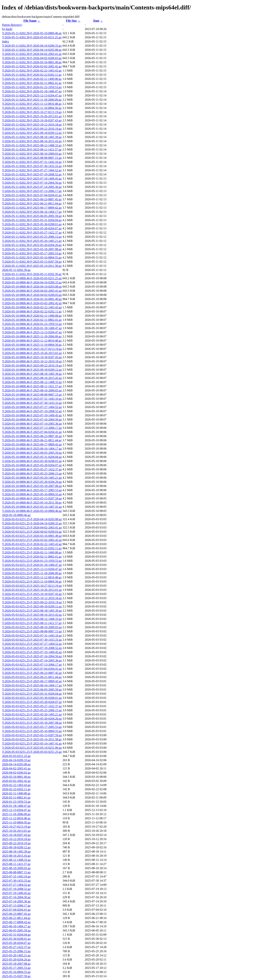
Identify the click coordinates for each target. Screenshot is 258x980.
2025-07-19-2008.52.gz (16, 889)
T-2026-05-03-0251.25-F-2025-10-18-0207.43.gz (32, 594)
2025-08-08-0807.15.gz (16, 872)
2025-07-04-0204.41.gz (16, 910)
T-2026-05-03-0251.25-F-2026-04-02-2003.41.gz (32, 527)
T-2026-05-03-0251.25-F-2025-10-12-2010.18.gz (32, 598)
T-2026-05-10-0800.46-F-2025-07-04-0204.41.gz (32, 432)
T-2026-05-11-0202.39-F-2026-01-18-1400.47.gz (32, 91)
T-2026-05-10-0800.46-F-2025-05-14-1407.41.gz (32, 507)
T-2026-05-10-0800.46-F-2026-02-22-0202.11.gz (32, 311)
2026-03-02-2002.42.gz (16, 781)
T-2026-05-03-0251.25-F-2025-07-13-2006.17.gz (32, 665)
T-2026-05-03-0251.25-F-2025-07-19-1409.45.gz (32, 652)
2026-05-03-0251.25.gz (16, 756)
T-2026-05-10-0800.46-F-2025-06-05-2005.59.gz (32, 453)
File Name (30, 21)
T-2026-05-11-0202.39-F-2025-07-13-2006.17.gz (32, 191)
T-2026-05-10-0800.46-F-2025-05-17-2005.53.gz (32, 490)
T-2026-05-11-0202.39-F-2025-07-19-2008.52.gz (32, 174)
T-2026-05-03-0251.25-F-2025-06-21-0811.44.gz (32, 677)
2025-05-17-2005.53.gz (16, 968)
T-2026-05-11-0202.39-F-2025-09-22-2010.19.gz (32, 129)
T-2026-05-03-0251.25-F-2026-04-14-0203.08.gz (32, 519)
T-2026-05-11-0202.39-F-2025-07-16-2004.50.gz (32, 183)
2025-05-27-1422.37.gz (16, 947)
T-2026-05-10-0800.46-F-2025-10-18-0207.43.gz (32, 357)
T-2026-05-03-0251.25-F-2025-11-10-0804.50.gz (32, 581)
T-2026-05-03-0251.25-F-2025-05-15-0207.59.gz (32, 735)
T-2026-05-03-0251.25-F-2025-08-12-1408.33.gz (32, 619)
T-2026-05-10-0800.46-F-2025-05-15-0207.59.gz (32, 498)
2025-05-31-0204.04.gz (16, 935)
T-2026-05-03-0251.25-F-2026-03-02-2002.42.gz (32, 540)
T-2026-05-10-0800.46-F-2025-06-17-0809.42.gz (32, 444)
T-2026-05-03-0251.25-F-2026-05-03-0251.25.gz (32, 752)
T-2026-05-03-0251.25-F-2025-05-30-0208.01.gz (32, 698)
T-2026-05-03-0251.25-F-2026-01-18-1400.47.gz (32, 565)
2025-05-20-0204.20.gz (16, 960)
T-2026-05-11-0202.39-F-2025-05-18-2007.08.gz (32, 249)
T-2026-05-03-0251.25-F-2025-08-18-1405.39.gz (32, 611)
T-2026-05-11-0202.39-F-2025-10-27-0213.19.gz (32, 112)
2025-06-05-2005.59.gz (16, 930)
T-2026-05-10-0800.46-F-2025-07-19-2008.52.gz (32, 411)
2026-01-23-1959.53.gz (16, 802)
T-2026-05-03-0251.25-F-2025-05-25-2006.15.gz (32, 710)
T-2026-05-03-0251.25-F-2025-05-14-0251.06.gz (32, 748)
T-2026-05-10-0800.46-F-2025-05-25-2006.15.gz (32, 473)
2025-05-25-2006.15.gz (16, 951)
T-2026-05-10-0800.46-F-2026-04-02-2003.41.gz (32, 291)
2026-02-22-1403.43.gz (16, 785)
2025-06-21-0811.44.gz (16, 918)
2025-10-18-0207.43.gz (16, 835)
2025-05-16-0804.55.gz (16, 972)
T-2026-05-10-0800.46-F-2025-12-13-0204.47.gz (32, 332)
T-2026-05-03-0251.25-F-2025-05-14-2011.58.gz (32, 739)
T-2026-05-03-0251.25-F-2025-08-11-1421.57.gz (32, 623)
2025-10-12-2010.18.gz (16, 839)
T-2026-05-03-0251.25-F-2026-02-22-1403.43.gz (32, 544)
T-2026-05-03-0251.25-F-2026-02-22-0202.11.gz (32, 548)
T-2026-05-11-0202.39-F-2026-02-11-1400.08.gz (32, 79)
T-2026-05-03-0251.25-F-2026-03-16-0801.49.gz (32, 536)
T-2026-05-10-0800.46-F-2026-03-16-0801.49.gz (32, 299)
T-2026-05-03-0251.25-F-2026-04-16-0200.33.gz (32, 523)
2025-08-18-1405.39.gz (16, 852)
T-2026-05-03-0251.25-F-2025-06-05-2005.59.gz (32, 689)
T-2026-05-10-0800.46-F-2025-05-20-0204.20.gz (32, 482)
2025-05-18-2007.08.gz (16, 964)
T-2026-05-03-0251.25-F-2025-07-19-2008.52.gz (32, 648)
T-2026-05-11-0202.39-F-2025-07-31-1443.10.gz (32, 162)
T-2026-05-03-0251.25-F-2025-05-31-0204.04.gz (32, 694)
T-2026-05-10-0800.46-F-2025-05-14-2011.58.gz (32, 503)
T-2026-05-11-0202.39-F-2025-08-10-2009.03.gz (32, 154)
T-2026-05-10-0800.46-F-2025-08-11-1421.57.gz (32, 386)
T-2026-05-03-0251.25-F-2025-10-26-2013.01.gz (32, 590)
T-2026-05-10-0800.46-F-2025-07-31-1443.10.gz (32, 399)
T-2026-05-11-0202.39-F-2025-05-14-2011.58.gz (32, 266)
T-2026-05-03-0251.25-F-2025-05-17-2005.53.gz (32, 727)
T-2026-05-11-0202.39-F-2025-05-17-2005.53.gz (32, 253)
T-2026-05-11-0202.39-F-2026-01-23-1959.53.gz (32, 87)
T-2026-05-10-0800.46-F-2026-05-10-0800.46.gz (32, 511)
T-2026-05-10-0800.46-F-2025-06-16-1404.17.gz (32, 449)
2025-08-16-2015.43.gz (16, 856)
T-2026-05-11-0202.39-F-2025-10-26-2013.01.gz (32, 116)
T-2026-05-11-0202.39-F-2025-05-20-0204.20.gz (32, 245)
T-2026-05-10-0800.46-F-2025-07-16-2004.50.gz (32, 419)
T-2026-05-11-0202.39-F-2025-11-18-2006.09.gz (32, 100)
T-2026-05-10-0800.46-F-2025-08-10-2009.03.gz (32, 390)
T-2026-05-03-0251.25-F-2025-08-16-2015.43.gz (32, 615)
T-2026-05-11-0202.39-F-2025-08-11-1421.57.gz (32, 149)
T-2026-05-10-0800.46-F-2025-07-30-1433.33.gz (32, 403)
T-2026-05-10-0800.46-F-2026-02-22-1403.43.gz (32, 307)
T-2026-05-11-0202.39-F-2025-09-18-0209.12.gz (32, 133)
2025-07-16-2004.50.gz (16, 897)
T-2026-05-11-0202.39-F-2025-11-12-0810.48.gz (32, 104)
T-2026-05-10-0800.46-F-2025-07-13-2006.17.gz (32, 428)
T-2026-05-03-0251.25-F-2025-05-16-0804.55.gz (32, 731)
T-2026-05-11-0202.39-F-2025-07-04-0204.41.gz (32, 195)
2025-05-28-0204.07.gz (16, 943)
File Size (71, 21)
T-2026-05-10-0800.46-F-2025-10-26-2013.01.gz (32, 353)
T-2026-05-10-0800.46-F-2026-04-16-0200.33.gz (32, 282)
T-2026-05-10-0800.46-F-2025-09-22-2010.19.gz (32, 365)
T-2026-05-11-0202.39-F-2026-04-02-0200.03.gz (32, 58)
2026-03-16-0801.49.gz (16, 777)
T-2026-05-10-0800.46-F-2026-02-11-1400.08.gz (32, 316)
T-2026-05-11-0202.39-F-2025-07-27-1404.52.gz (32, 170)
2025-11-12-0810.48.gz (16, 818)
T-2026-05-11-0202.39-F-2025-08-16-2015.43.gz (32, 141)
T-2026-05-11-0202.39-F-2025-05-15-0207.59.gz (32, 262)
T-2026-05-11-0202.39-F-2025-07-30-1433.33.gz (32, 166)
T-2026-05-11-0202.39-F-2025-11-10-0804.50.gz (32, 108)
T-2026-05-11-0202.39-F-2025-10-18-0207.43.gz (32, 120)
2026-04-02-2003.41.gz (16, 768)
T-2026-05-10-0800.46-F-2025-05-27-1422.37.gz (32, 469)
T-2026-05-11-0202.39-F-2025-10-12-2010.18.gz (32, 125)
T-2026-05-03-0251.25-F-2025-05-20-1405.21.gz (32, 714)
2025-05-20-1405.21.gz (16, 955)
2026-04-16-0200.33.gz (16, 760)
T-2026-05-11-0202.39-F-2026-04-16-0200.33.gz (32, 46)
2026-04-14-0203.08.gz (16, 764)
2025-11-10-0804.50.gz (16, 822)
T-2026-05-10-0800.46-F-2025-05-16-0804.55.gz (32, 494)
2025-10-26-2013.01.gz (16, 831)
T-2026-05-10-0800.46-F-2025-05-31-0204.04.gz (32, 457)
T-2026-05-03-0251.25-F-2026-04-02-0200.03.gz (32, 532)
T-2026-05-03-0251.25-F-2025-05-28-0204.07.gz (32, 702)
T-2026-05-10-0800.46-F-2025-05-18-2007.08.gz (32, 486)
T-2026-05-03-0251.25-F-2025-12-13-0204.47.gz (32, 569)
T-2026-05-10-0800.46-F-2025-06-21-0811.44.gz (32, 440)
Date (96, 21)
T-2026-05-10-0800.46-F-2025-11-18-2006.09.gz (32, 336)
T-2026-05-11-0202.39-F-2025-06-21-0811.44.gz (32, 203)
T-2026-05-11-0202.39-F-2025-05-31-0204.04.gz (32, 220)
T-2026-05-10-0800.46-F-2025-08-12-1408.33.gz (32, 382)
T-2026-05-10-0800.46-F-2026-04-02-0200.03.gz (32, 295)
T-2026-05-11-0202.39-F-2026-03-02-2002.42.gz (32, 66)
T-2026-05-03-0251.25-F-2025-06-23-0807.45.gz (32, 673)
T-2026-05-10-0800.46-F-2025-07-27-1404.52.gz (32, 407)
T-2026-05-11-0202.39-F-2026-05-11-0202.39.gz (32, 274)
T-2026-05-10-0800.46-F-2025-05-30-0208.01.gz (32, 461)
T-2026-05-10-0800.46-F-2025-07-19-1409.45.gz (32, 415)
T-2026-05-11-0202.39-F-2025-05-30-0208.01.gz (32, 224)
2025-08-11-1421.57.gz (16, 864)
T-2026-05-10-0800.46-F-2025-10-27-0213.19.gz (32, 349)
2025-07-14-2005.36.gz (16, 901)
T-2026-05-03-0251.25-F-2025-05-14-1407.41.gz (32, 743)
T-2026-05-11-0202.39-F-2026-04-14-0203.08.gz (32, 50)
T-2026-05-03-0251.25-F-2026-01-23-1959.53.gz (32, 561)
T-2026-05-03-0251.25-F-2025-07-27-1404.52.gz (32, 644)
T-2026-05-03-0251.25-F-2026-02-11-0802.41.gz (32, 557)
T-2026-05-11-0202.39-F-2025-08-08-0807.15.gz (32, 158)
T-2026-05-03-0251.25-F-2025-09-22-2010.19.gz (32, 602)
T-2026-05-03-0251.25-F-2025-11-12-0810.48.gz (32, 577)
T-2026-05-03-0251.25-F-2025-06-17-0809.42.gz (32, 681)
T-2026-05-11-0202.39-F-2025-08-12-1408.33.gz (32, 145)
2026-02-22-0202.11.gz (16, 789)
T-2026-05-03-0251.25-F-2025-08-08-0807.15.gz (32, 631)
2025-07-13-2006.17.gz (16, 906)
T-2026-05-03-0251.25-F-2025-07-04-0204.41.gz (32, 669)
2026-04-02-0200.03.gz (16, 773)
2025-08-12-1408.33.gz (16, 860)
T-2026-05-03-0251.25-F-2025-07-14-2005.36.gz (32, 660)
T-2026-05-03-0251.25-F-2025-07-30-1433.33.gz (32, 640)
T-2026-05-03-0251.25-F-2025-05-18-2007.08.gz (32, 723)
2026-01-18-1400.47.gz (16, 806)
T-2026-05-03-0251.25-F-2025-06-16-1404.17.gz (32, 685)
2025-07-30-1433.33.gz (16, 881)
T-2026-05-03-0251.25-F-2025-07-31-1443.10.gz (32, 635)
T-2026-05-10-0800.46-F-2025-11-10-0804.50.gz (32, 345)
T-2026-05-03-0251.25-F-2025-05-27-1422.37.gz (32, 706)
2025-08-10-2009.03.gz (16, 868)
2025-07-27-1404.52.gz (16, 885)
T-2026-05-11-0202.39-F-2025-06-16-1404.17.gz (32, 212)
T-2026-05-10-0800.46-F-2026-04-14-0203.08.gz (32, 287)
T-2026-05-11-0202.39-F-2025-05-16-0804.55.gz (32, 257)
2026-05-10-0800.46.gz (16, 515)
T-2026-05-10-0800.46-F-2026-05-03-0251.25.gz (32, 278)
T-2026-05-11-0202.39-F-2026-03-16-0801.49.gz (32, 62)
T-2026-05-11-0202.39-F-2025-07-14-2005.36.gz (32, 187)
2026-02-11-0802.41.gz (16, 798)
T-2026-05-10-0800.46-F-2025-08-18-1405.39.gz (32, 374)
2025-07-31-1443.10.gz (16, 876)
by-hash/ (7, 29)
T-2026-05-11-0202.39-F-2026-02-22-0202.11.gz (32, 75)
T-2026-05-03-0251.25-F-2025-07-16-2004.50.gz (32, 656)
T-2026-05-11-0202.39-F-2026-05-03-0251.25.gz (32, 37)
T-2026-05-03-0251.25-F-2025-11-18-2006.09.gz (32, 573)
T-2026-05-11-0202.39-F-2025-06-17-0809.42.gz (32, 208)
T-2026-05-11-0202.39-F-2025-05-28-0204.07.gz (32, 228)
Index (5, 41)
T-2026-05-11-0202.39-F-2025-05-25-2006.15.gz (32, 237)
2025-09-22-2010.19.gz (16, 843)
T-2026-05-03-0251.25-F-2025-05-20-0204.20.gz (32, 719)
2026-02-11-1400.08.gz (16, 793)
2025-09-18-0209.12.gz (16, 847)
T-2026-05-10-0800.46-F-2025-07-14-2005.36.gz (32, 424)
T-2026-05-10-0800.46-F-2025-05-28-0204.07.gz (32, 465)
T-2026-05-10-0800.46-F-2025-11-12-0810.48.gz (32, 341)
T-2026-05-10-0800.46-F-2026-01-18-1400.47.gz (32, 328)
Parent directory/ (12, 25)
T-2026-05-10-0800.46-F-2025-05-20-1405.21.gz (32, 478)
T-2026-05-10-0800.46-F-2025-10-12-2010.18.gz (32, 361)
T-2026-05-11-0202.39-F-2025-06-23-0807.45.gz (32, 199)
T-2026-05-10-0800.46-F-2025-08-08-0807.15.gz (32, 395)
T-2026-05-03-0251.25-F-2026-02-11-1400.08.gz (32, 552)
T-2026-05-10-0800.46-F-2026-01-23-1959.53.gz (32, 324)
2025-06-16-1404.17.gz (16, 926)
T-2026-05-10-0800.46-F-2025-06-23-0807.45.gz (32, 436)
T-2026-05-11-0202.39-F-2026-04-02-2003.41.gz (32, 54)
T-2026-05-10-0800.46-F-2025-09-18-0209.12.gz (32, 370)
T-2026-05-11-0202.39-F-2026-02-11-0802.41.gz (32, 83)
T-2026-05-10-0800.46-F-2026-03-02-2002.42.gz (32, 303)
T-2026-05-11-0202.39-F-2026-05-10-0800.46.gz (32, 33)
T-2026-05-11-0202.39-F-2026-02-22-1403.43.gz (32, 71)
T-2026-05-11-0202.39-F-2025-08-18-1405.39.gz (32, 137)
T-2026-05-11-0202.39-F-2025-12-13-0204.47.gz (32, 95)
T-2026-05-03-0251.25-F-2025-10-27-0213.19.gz (32, 586)
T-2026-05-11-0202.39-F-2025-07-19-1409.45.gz (32, 179)
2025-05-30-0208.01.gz (16, 939)
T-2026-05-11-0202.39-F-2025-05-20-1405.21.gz (32, 241)
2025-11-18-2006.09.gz (16, 814)
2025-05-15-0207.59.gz (16, 976)
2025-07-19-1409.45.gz (16, 893)
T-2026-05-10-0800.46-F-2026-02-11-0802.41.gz (32, 320)
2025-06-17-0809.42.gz (16, 922)
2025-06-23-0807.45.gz (16, 914)
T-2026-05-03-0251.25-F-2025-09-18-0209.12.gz (32, 606)
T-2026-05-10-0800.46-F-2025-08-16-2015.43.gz (32, 378)
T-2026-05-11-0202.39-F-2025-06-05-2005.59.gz (32, 216)
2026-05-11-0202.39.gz (16, 270)
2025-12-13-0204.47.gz (16, 810)
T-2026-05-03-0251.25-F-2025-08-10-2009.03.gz (32, 627)
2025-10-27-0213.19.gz (16, 827)
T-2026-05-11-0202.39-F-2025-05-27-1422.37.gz (32, 233)
